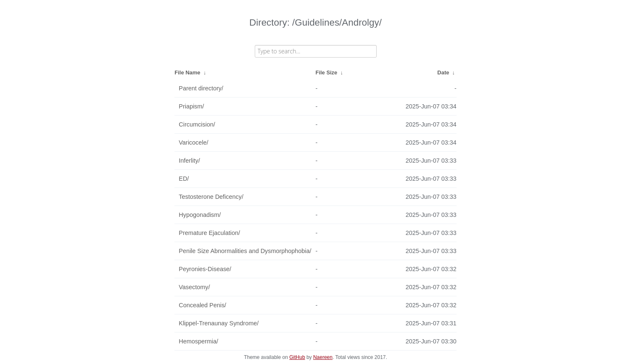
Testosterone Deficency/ (211, 197)
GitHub (297, 357)
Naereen (323, 357)
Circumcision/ (197, 124)
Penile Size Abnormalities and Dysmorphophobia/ (245, 251)
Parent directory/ (201, 88)
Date (443, 73)
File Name (187, 73)
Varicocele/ (193, 142)
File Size (327, 73)
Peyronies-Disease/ (205, 269)
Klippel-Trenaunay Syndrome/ (219, 323)
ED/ (184, 179)
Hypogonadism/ (200, 215)
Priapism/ (191, 106)
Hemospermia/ (198, 341)
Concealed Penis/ (202, 305)
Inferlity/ (189, 161)
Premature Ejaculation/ (209, 233)
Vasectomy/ (194, 287)
